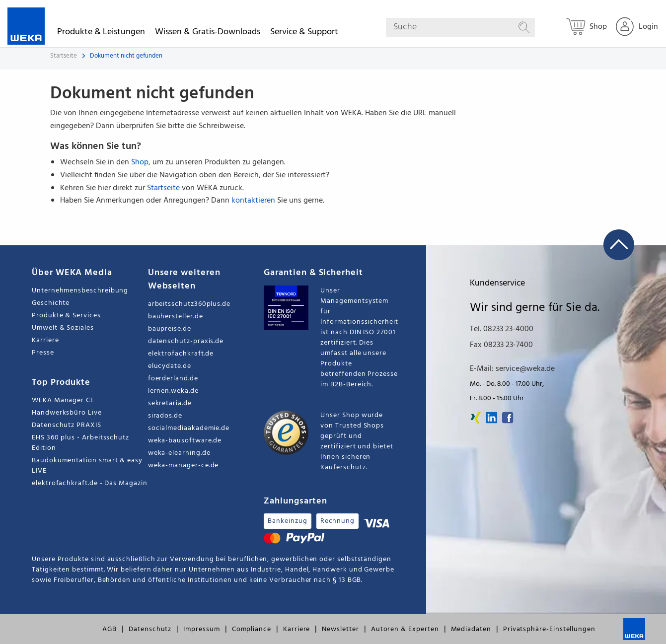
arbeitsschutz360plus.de (189, 304)
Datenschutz (150, 629)
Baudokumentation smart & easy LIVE (87, 466)
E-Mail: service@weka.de (512, 369)
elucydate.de (170, 366)
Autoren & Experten (405, 629)
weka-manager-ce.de (184, 465)
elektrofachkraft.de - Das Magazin (90, 483)
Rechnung (337, 521)
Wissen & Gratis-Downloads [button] (208, 34)
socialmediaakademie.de (189, 428)
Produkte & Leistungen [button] (101, 34)
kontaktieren (253, 201)
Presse (43, 353)
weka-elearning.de (179, 453)
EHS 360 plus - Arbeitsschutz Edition (80, 443)
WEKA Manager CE (63, 400)
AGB (110, 629)
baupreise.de (170, 329)
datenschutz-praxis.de (186, 341)
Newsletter (340, 629)
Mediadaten (471, 629)
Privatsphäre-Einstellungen (549, 629)
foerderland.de (173, 379)
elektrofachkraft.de (181, 354)
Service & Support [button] (304, 34)
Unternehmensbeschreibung (80, 291)
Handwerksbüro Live (67, 413)
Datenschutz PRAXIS (67, 425)
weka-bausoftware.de (185, 441)
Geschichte (51, 303)
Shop (140, 162)
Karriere (45, 340)
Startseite (64, 56)
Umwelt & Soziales (63, 328)
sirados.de (165, 416)
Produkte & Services (66, 316)
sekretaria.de (170, 403)
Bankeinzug (287, 521)
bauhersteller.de (176, 317)
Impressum (201, 629)
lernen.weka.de (173, 391)
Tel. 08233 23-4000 (502, 329)
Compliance (252, 629)
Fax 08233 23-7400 (501, 345)
